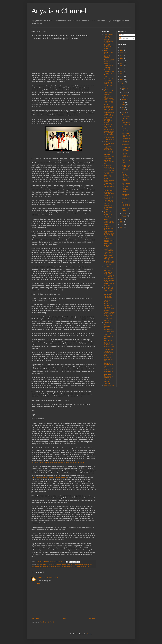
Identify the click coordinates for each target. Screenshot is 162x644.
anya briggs (52, 565)
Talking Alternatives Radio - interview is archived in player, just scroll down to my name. (109, 330)
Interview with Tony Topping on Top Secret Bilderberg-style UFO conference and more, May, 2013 (109, 231)
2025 (122, 50)
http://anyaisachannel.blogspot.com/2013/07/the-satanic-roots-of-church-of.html (58, 463)
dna (91, 565)
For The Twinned (125, 127)
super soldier (81, 566)
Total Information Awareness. (126, 122)
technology (88, 566)
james (44, 566)
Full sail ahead (126, 131)
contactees (80, 565)
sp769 (39, 578)
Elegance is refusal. (125, 199)
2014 (122, 79)
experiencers (39, 566)
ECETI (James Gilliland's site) (108, 65)
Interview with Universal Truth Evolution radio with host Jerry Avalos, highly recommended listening (109, 254)
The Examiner (108, 341)
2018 (122, 69)
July (123, 102)
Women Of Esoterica (107, 382)
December (125, 84)
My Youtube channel (108, 301)
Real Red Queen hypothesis (126, 155)
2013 (122, 82)
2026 (122, 48)
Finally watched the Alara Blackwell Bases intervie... (125, 177)
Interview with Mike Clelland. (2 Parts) (109, 207)
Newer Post (36, 619)
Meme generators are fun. (126, 117)
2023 (122, 55)
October (124, 93)
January (124, 216)
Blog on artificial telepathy (109, 61)
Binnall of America (107, 57)
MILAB (48, 566)
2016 (122, 74)
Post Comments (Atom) (47, 622)
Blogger (89, 634)
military (53, 566)
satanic (75, 566)
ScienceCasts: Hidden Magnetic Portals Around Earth (126, 187)
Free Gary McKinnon (107, 69)
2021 (122, 61)
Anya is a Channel (59, 11)
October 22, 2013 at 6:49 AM (50, 578)
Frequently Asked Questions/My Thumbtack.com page (109, 74)
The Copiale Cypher (125, 195)
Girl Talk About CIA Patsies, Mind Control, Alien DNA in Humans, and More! (108, 83)
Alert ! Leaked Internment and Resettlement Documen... (126, 138)
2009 (122, 227)
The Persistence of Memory (126, 204)
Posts (122, 35)
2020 (122, 63)
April (123, 110)
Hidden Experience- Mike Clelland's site (109, 91)
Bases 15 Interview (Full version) (108, 47)
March (124, 113)
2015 (122, 76)
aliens (47, 565)
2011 (122, 222)
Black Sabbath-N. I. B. (126, 161)
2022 (122, 58)
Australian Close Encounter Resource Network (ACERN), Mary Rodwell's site (109, 39)
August (124, 99)
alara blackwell (41, 565)
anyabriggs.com (109, 385)
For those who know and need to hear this (126, 168)
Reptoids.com (108, 322)
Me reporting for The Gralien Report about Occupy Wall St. (109, 295)
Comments (124, 38)
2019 (122, 66)
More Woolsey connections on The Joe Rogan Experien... (126, 147)
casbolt (75, 565)
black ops (70, 565)
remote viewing (68, 566)
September (125, 95)
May (123, 107)
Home (64, 619)
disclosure (87, 565)
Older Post (92, 619)
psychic (61, 566)
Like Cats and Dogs (126, 209)
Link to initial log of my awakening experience (109, 263)
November (125, 88)
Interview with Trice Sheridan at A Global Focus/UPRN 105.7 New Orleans (109, 243)
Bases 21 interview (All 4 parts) (108, 52)
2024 (122, 53)
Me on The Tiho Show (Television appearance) (109, 289)
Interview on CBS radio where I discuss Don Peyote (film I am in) (109, 160)
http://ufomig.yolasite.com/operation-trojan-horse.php (49, 477)
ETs (33, 566)
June (123, 105)
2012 (122, 219)
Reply (39, 584)
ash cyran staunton (61, 565)
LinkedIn (107, 267)
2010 (122, 225)
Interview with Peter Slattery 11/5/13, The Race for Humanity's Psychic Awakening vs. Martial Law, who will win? (109, 218)
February (125, 213)
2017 (122, 71)
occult (57, 566)
